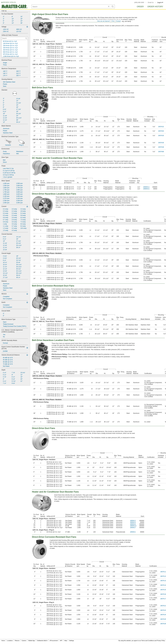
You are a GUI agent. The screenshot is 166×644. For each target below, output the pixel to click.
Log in (160, 2)
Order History (155, 7)
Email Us (151, 2)
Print (113, 21)
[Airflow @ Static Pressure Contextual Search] (15, 38)
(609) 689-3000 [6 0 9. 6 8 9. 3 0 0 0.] (139, 2)
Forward (118, 21)
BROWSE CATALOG (9, 2)
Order (140, 7)
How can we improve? (104, 21)
